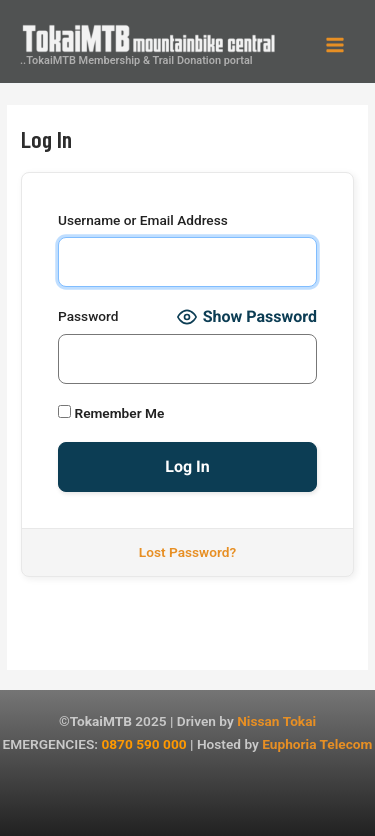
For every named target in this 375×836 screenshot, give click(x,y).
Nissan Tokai (276, 721)
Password (88, 316)
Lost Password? (187, 552)
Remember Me (111, 413)
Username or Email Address (143, 220)
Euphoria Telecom (317, 744)
